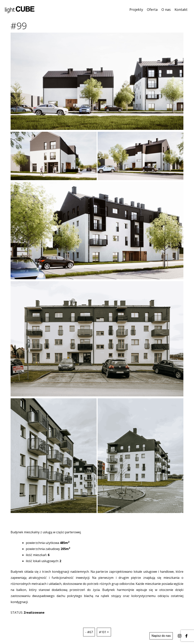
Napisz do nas (161, 636)
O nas (166, 9)
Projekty (136, 9)
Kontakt (181, 9)
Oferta (152, 9)
